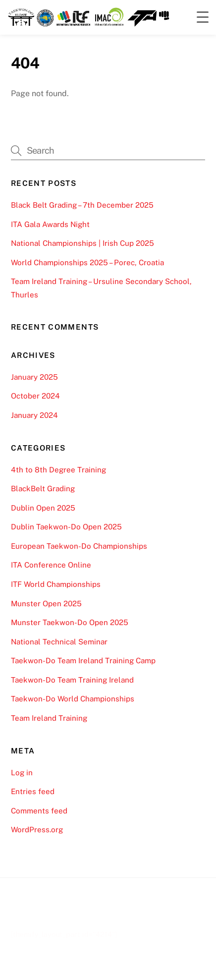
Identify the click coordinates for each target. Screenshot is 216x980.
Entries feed (33, 791)
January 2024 (34, 415)
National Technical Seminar (59, 642)
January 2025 (34, 377)
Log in (22, 773)
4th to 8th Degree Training (58, 470)
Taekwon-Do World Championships (73, 699)
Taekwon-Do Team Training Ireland (72, 680)
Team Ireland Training (49, 718)
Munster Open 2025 (46, 604)
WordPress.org (37, 830)
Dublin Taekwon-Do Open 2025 (66, 527)
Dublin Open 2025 (43, 508)
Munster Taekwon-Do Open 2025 (70, 622)
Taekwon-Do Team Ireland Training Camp (83, 661)
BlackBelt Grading (43, 489)
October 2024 (35, 396)
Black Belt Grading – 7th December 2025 (82, 205)
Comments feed (39, 811)
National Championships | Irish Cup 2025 (82, 243)
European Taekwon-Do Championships (79, 546)
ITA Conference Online (51, 565)
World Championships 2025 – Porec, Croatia (87, 262)
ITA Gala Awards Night (50, 224)
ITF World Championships (56, 584)
